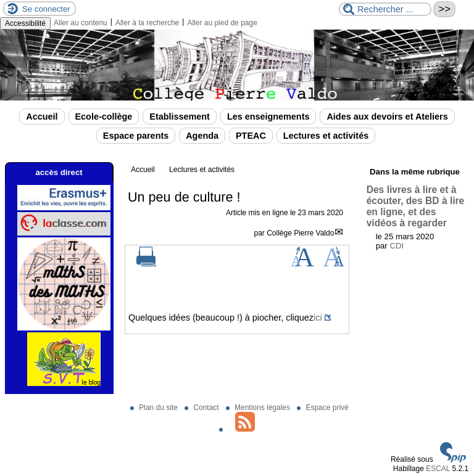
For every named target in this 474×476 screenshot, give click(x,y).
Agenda (202, 136)
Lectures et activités (326, 136)
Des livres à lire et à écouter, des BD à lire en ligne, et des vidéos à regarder (416, 206)
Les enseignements (268, 117)
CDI (397, 246)
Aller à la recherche (147, 23)
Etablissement (180, 117)
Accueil (42, 117)
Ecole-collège (104, 117)
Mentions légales (259, 408)
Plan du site (155, 408)
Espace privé (322, 408)
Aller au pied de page (222, 23)
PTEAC (251, 136)
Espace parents (136, 136)
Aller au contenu (81, 23)
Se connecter (46, 9)
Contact (203, 408)
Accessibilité (25, 23)
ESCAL (438, 469)
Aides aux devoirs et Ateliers (387, 117)
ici (318, 318)
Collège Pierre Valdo (300, 233)
